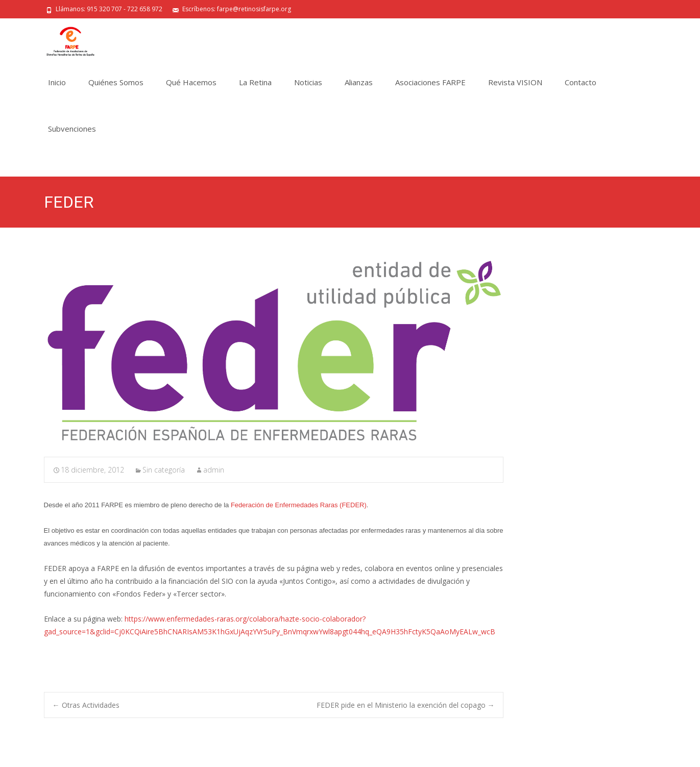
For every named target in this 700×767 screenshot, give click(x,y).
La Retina (255, 82)
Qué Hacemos (191, 82)
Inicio (57, 82)
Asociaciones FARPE (430, 82)
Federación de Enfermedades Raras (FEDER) (298, 505)
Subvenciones (72, 129)
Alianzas (359, 82)
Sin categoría (164, 470)
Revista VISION (515, 82)
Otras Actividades (86, 705)
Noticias (308, 82)
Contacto (581, 82)
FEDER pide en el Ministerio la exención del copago (406, 705)
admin (214, 470)
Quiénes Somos (116, 82)
